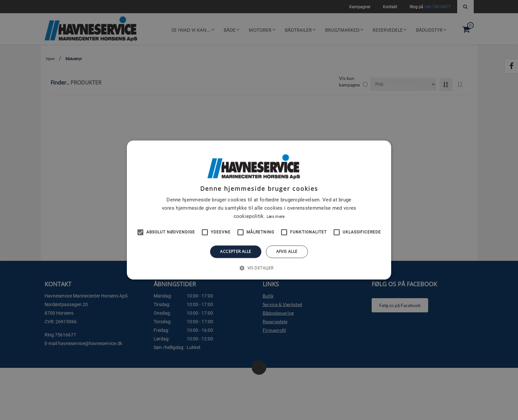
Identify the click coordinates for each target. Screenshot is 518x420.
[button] (259, 268)
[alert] (259, 210)
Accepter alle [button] (236, 251)
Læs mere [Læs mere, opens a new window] (276, 217)
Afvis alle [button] (287, 251)
